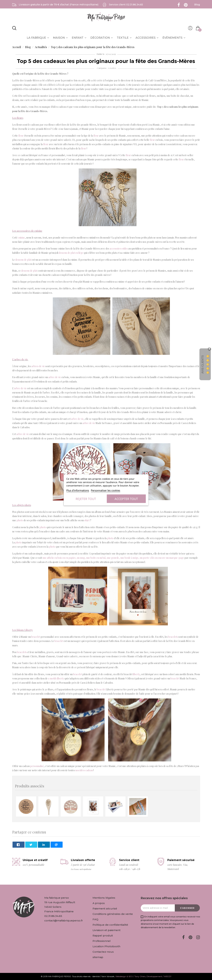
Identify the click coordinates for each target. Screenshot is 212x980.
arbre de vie (55, 377)
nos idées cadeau (84, 770)
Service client (126, 5)
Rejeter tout (86, 499)
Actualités (112, 68)
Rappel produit (103, 936)
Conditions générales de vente (113, 914)
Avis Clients (203, 365)
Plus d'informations (78, 490)
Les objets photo (22, 505)
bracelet (36, 637)
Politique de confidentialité (110, 925)
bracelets (173, 637)
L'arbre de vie (20, 359)
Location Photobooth (106, 946)
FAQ (95, 919)
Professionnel (102, 941)
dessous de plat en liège (71, 253)
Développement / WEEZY (159, 976)
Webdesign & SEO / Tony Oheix (130, 976)
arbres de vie (38, 366)
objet (87, 520)
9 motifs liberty (56, 678)
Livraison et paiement (107, 930)
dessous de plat (23, 260)
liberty (136, 674)
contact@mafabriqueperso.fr (64, 921)
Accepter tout (126, 499)
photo (20, 520)
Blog (197, 5)
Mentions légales (104, 898)
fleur (21, 136)
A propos (99, 903)
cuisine (21, 238)
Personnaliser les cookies (105, 490)
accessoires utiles (119, 249)
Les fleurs (18, 118)
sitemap (98, 957)
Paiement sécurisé (105, 909)
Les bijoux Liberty (23, 630)
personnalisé (37, 766)
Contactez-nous (103, 952)
